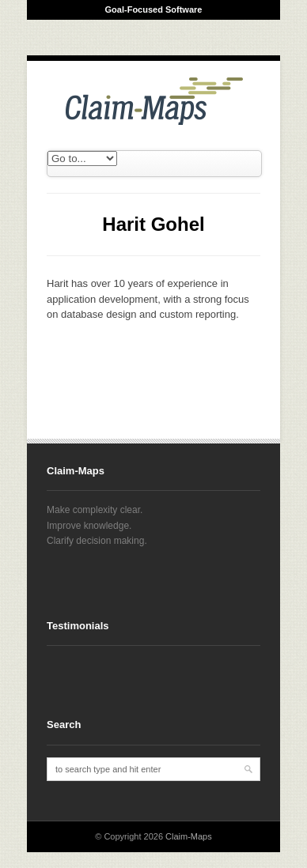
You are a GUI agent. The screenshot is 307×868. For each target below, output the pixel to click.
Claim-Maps (189, 836)
